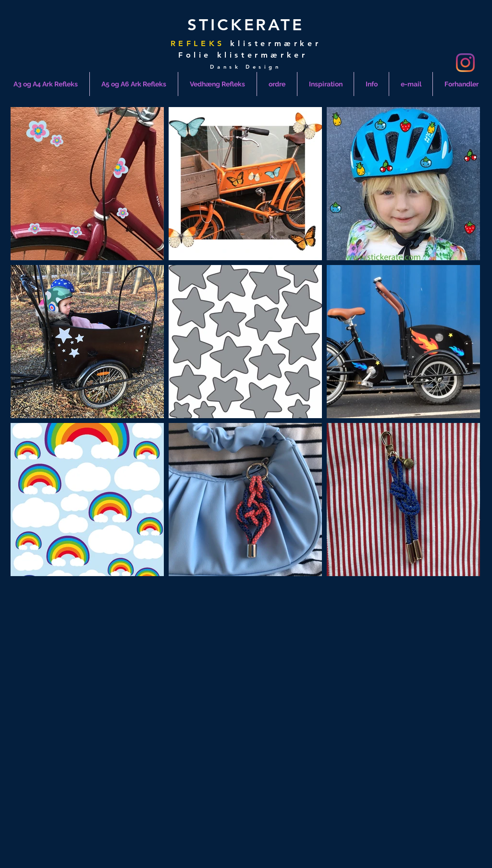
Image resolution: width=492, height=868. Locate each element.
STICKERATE (246, 24)
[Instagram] (465, 63)
